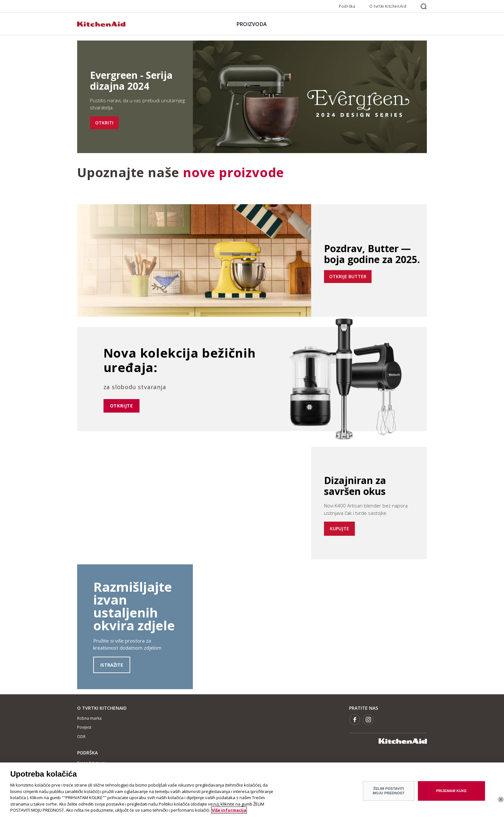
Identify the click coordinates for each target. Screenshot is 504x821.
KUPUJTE (339, 529)
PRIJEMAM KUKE (451, 791)
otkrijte (122, 406)
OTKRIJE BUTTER (348, 276)
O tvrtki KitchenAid (388, 6)
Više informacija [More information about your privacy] (229, 810)
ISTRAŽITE (112, 665)
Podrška (347, 6)
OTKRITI (104, 123)
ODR (81, 737)
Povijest (84, 727)
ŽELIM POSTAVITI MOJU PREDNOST (388, 791)
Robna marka (89, 718)
